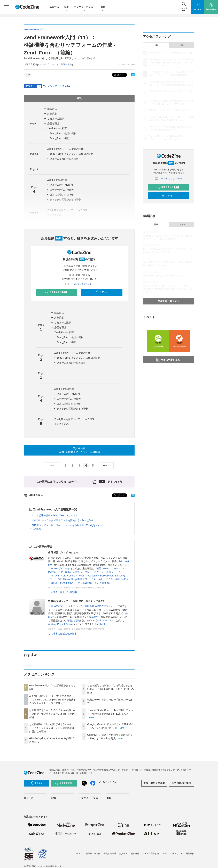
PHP (28, 75)
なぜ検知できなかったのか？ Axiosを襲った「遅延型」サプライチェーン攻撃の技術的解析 (53, 714)
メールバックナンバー (79, 284)
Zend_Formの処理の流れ (63, 133)
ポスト (118, 75)
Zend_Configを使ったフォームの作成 (74, 419)
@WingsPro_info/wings (61, 624)
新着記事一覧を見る (169, 301)
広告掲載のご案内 (181, 783)
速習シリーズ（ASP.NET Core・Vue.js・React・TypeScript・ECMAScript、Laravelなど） (87, 576)
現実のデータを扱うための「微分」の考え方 (169, 110)
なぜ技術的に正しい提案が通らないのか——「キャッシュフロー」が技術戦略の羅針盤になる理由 (52, 728)
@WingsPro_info (104, 621)
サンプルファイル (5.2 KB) (57, 86)
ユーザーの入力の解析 (62, 190)
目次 (104, 98)
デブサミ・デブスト (85, 7)
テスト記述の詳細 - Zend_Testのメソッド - (54, 515)
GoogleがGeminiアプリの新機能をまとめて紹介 (170, 53)
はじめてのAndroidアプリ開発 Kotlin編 (71, 583)
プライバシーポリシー (172, 854)
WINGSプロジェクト (62, 568)
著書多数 (104, 583)
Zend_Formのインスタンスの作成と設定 (71, 154)
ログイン (101, 292)
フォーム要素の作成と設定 (64, 159)
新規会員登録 (56, 292)
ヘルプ (79, 854)
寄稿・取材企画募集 (154, 783)
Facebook (100, 624)
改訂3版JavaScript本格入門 (72, 579)
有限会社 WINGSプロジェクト (101, 606)
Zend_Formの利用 (57, 180)
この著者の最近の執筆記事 (63, 592)
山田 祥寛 (28, 64)
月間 (181, 45)
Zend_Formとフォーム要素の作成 (65, 149)
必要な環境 (53, 123)
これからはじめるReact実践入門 (109, 579)
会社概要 (135, 854)
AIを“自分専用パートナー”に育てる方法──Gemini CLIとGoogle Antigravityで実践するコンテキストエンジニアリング (53, 700)
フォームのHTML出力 (61, 185)
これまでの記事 (56, 119)
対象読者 (52, 114)
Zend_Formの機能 (59, 138)
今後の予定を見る (168, 360)
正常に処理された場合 (69, 404)
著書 (70, 621)
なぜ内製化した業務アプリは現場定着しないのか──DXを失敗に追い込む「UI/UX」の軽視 (110, 689)
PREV (51, 466)
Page (34, 123)
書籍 (103, 7)
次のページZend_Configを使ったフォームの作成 (79, 450)
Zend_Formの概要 (57, 128)
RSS (89, 621)
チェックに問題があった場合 (72, 409)
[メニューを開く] (7, 7)
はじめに (52, 109)
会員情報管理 (110, 854)
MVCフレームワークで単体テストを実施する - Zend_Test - (63, 520)
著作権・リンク (93, 854)
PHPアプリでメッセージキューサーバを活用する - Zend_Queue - (67, 525)
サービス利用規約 (151, 854)
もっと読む (35, 529)
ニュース (54, 7)
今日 (156, 45)
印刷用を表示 (33, 495)
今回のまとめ (61, 424)
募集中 (95, 617)
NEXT (107, 466)
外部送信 (190, 854)
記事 (66, 7)
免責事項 (123, 854)
